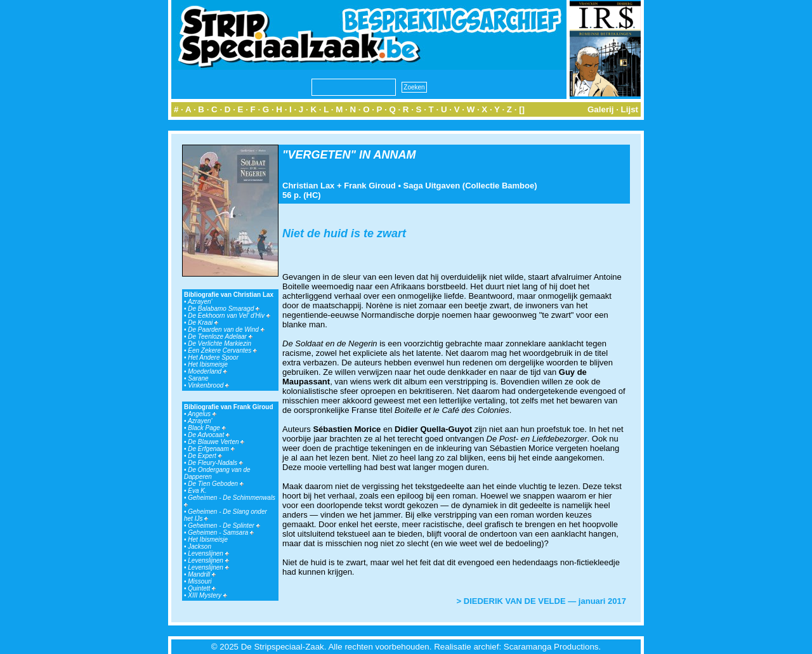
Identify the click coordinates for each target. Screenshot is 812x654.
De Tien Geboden (216, 484)
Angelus (202, 414)
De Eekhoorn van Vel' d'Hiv (229, 316)
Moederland (207, 371)
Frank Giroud (370, 186)
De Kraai (203, 323)
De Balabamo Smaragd (224, 309)
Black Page (206, 428)
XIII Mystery (207, 595)
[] (522, 109)
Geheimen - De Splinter (224, 526)
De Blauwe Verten (216, 442)
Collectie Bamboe (500, 186)
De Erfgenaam (211, 449)
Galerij (601, 109)
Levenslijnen (208, 553)
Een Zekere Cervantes (222, 350)
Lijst (630, 109)
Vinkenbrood (208, 385)
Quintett (202, 588)
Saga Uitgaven (432, 186)
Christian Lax (308, 186)
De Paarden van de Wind (226, 330)
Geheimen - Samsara (221, 533)
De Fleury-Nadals (215, 463)
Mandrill (202, 574)
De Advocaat (209, 435)
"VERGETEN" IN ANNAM (349, 155)
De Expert (205, 456)
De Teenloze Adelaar (220, 337)
